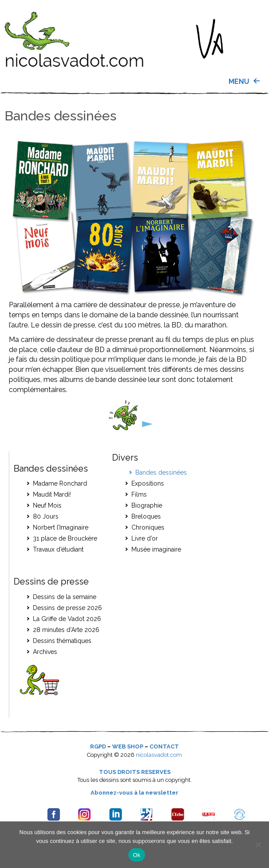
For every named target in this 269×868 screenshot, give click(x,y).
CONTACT (164, 746)
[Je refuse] (258, 845)
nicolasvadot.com (159, 755)
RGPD (98, 746)
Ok (136, 855)
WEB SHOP (128, 746)
